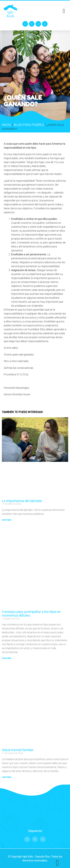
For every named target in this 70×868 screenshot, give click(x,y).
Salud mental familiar (18, 750)
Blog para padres (29, 125)
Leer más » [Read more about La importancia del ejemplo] (7, 520)
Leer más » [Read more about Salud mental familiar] (7, 777)
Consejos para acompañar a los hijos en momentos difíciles (31, 614)
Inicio (6, 125)
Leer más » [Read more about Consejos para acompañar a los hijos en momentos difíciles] (7, 658)
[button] (64, 11)
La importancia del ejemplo (22, 501)
